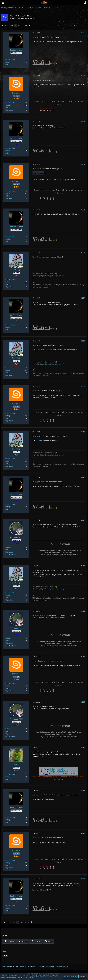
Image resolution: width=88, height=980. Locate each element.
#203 (83, 121)
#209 (83, 386)
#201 (83, 33)
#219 (83, 833)
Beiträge (8, 62)
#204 (83, 164)
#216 (83, 702)
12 (19, 26)
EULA (57, 105)
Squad (39, 527)
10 (12, 26)
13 (23, 26)
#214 (83, 611)
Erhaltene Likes (10, 60)
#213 (83, 566)
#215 (83, 657)
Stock (46, 350)
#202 (83, 76)
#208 (83, 341)
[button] (85, 3)
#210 (83, 432)
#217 (83, 747)
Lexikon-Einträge (10, 555)
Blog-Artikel (9, 110)
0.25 (61, 391)
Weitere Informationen (71, 977)
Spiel (5, 956)
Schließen (83, 977)
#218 (83, 790)
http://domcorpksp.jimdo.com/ (51, 276)
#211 (83, 477)
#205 (83, 210)
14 (26, 26)
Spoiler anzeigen (38, 173)
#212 (83, 520)
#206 (83, 253)
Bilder (7, 65)
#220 (83, 879)
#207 (83, 298)
